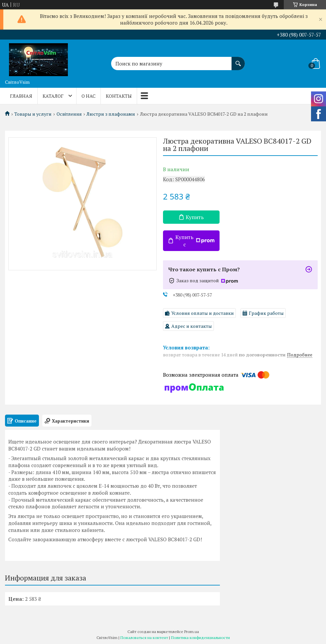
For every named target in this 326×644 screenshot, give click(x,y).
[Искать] (238, 60)
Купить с (195, 241)
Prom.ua (192, 632)
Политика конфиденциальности (200, 638)
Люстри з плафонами (111, 114)
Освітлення (69, 114)
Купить (195, 217)
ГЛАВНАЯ (21, 96)
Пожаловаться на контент (144, 638)
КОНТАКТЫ (119, 96)
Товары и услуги (33, 114)
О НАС (88, 96)
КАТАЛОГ (53, 96)
